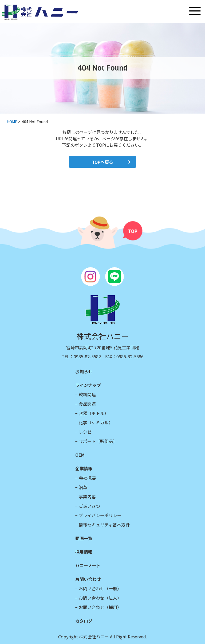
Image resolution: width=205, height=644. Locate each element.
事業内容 (87, 496)
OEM (80, 455)
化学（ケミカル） (96, 422)
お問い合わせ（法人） (100, 598)
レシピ (85, 432)
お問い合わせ (88, 579)
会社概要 (87, 478)
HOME (12, 122)
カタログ (84, 621)
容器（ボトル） (94, 413)
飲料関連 (87, 394)
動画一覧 (84, 538)
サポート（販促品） (98, 441)
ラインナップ (88, 385)
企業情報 (84, 468)
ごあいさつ (89, 506)
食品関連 (87, 404)
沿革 (83, 487)
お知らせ (84, 371)
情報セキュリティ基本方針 (104, 525)
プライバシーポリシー (100, 515)
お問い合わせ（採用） (100, 607)
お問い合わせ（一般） (100, 588)
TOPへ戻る (102, 162)
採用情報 (84, 552)
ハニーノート (88, 565)
